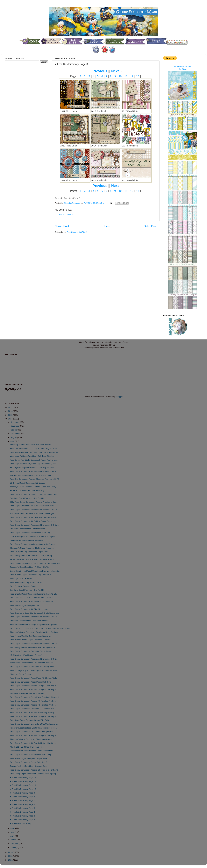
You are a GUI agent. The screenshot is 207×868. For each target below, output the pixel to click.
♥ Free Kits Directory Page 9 (22, 793)
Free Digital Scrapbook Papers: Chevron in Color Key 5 (34, 770)
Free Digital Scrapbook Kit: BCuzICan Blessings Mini (33, 517)
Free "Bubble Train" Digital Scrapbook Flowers (30, 640)
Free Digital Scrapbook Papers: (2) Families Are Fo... (33, 705)
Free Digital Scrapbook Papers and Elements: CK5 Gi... (34, 644)
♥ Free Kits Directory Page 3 (22, 816)
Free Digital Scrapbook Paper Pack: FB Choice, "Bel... (34, 678)
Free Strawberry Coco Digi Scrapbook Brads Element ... (34, 613)
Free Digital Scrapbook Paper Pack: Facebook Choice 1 (34, 697)
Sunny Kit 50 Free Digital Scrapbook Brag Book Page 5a (35, 571)
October (14, 430)
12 (132, 76)
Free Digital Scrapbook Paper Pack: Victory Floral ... (33, 601)
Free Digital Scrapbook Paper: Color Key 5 (29, 762)
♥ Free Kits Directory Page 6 (22, 804)
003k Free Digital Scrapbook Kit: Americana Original (33, 536)
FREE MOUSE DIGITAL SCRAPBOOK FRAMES (31, 598)
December (15, 422)
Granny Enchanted (183, 66)
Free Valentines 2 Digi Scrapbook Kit (26, 582)
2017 (11, 407)
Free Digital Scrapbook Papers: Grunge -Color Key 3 (33, 716)
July (13, 441)
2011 (11, 860)
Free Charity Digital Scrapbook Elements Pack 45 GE (33, 594)
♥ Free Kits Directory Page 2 (22, 820)
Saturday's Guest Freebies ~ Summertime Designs (32, 513)
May (13, 832)
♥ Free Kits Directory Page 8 (22, 797)
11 (126, 76)
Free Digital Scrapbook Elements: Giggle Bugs (30, 651)
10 (120, 76)
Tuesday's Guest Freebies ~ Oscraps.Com (29, 766)
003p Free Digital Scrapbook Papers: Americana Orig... (34, 502)
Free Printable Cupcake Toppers (24, 586)
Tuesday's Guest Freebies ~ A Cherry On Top (30, 567)
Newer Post (62, 226)
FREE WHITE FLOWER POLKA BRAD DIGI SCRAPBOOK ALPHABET (41, 628)
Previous (100, 71)
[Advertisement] (17, 114)
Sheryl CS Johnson (73, 203)
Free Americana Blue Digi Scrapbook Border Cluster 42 (34, 452)
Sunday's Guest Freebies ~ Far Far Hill (27, 498)
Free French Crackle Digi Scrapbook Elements (30, 636)
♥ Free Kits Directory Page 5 (22, 808)
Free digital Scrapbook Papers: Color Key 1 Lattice (32, 468)
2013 (11, 852)
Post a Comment (66, 214)
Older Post (150, 226)
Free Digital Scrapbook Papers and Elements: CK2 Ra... (35, 617)
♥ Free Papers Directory (21, 823)
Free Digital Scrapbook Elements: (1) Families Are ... (33, 709)
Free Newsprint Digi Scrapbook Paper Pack (29, 552)
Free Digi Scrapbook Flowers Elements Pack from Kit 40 (35, 479)
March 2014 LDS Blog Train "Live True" (27, 747)
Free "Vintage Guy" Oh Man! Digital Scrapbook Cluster (34, 670)
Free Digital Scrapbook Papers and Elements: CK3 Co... (35, 659)
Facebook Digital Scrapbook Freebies (26, 540)
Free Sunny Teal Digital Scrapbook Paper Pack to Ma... (34, 460)
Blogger (119, 397)
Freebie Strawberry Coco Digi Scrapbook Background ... (35, 624)
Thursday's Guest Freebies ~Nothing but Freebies (32, 548)
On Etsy (182, 69)
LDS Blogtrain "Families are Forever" (26, 655)
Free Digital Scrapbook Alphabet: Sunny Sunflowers (33, 544)
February (15, 844)
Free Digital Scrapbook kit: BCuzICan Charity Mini (32, 506)
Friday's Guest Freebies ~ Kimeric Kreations (29, 621)
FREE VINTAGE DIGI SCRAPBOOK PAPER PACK (32, 559)
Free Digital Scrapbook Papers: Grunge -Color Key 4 (33, 689)
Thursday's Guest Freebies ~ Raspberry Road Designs (34, 632)
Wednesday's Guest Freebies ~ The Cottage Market (33, 647)
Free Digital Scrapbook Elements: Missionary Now (32, 667)
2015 (11, 415)
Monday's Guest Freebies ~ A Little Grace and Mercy (33, 487)
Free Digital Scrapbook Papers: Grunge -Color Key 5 (33, 686)
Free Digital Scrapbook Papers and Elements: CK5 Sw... (35, 525)
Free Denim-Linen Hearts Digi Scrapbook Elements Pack (35, 563)
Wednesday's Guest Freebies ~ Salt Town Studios (32, 456)
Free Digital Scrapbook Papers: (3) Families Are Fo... (33, 701)
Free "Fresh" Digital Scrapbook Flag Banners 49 (31, 575)
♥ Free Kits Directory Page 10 (23, 789)
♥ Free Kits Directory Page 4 (22, 812)
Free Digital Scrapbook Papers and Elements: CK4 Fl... (34, 471)
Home (106, 226)
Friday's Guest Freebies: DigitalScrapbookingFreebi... (33, 728)
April (13, 836)
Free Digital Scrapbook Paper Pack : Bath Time (31, 682)
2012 (11, 856)
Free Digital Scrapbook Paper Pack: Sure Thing (31, 755)
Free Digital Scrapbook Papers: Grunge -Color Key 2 (33, 735)
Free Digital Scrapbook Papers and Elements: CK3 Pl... (34, 510)
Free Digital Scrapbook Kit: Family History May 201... (33, 743)
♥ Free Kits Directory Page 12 (23, 781)
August (14, 437)
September (16, 434)
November (15, 426)
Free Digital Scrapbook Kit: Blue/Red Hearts (29, 609)
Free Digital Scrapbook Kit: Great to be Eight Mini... (32, 732)
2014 (11, 419)
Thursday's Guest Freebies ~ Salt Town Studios (31, 445)
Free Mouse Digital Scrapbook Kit (25, 605)
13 (138, 76)
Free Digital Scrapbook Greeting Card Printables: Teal (34, 494)
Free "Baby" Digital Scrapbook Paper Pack (29, 758)
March (13, 840)
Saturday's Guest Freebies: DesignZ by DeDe (30, 720)
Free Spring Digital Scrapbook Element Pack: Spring (33, 774)
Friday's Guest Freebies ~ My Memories (27, 529)
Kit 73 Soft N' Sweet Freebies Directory (27, 491)
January (14, 847)
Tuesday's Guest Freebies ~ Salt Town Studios (30, 475)
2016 (11, 411)
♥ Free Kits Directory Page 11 (23, 785)
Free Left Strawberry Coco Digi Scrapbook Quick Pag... (34, 448)
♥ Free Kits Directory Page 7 (22, 800)
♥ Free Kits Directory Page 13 (23, 778)
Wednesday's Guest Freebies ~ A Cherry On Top (31, 556)
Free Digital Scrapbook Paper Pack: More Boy (30, 533)
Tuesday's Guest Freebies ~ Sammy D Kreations (31, 663)
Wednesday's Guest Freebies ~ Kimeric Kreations (32, 751)
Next (115, 71)
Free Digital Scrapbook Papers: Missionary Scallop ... (33, 712)
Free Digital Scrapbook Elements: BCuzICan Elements (34, 724)
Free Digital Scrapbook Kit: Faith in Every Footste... (32, 521)
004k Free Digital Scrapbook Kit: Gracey (28, 483)
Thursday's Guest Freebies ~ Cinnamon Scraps (31, 739)
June (13, 828)
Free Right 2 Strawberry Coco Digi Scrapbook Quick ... (34, 464)
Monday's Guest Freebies (21, 578)
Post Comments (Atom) (77, 232)
